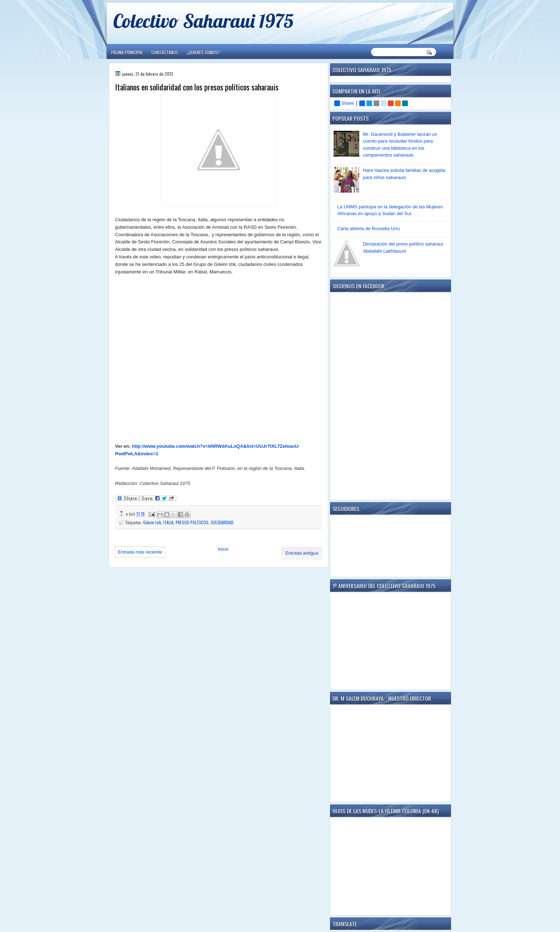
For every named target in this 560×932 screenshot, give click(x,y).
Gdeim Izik (152, 522)
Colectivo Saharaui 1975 (203, 21)
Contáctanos (165, 52)
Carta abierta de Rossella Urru (369, 229)
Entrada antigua (302, 553)
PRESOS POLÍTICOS (192, 522)
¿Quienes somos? (203, 52)
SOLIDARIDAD (222, 522)
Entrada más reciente (140, 552)
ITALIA (168, 522)
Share (344, 103)
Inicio (223, 549)
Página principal (127, 52)
